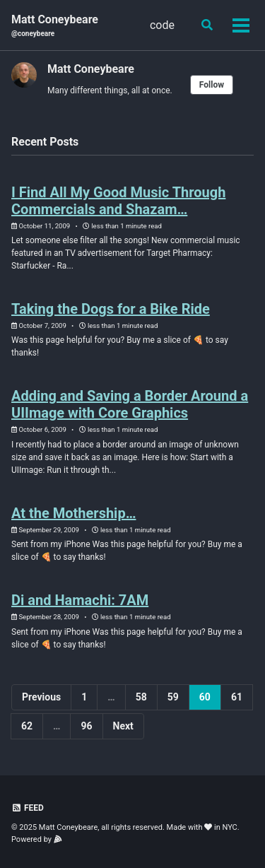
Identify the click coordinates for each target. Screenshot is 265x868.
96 (86, 726)
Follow (212, 85)
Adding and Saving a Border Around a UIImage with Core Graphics (130, 404)
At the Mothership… (73, 513)
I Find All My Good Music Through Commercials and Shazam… (118, 201)
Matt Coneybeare (55, 26)
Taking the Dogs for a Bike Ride (111, 309)
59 (173, 697)
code (162, 25)
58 (141, 697)
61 (237, 697)
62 (27, 726)
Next (123, 726)
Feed (28, 808)
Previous (41, 697)
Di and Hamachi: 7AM (80, 600)
